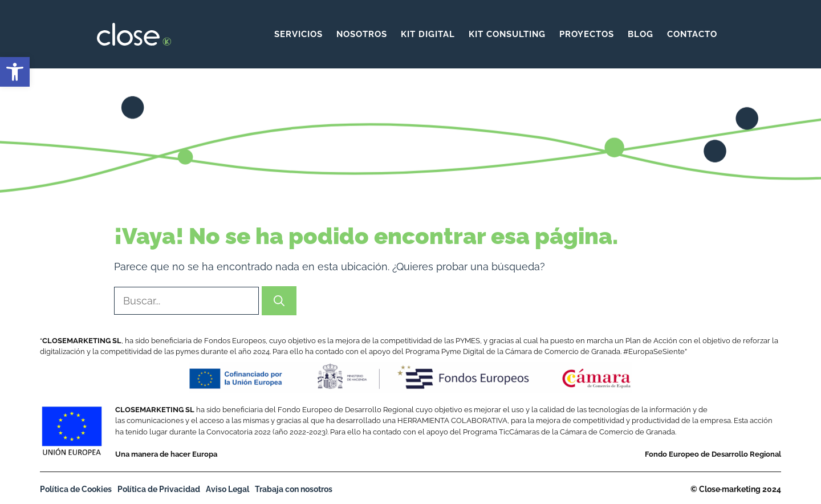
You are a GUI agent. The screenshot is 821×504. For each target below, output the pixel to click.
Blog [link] (641, 34)
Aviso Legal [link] (227, 489)
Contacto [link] (692, 34)
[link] (15, 72)
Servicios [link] (298, 34)
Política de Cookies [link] (76, 489)
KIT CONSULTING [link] (507, 34)
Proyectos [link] (587, 34)
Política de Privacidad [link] (159, 489)
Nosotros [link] (362, 34)
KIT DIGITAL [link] (428, 34)
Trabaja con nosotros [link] (294, 489)
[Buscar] (279, 301)
